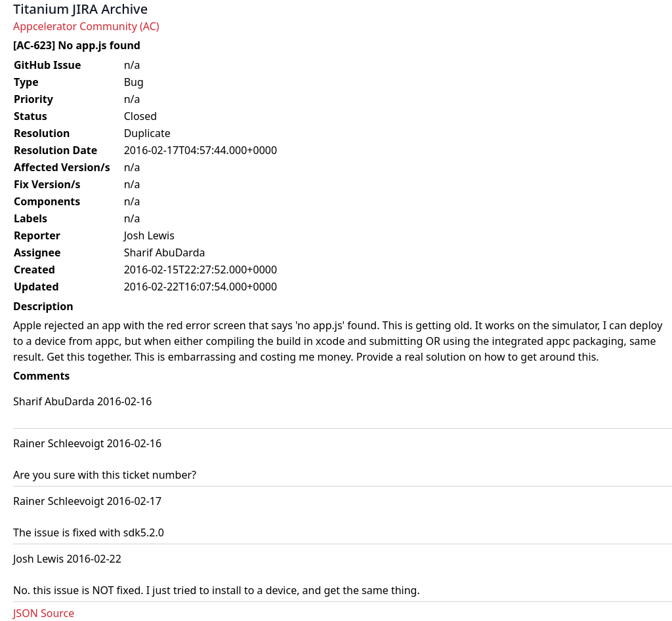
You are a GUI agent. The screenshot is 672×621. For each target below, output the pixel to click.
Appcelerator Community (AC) (86, 26)
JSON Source (44, 613)
